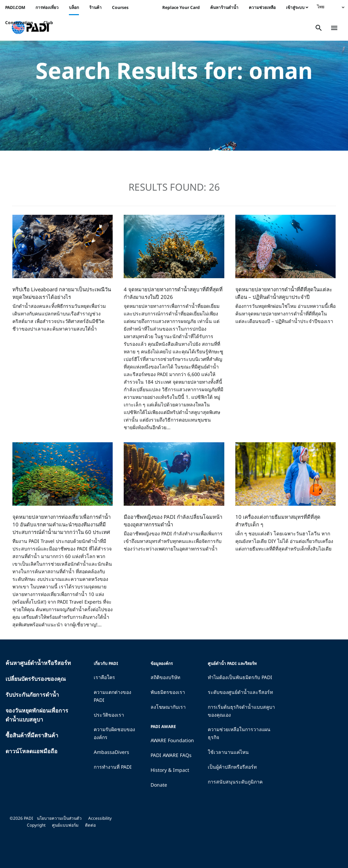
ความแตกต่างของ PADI (112, 696)
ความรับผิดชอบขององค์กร (114, 733)
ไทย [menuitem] (321, 7)
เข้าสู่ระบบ (297, 7)
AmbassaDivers (111, 752)
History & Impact (170, 770)
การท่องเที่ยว (47, 7)
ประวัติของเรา (109, 715)
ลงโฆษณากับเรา (168, 707)
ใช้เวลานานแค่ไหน (228, 752)
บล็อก (74, 7)
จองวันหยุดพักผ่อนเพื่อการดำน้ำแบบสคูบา (37, 715)
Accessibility (100, 818)
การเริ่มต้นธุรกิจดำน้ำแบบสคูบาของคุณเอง (241, 711)
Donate (159, 785)
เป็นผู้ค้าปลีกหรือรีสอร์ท (232, 767)
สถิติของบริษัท (165, 677)
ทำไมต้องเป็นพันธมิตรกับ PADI (240, 677)
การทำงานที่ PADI (113, 767)
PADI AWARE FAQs (171, 755)
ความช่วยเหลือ (262, 7)
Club (48, 23)
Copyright (36, 825)
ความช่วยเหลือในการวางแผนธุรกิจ (239, 733)
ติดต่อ (90, 825)
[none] (331, 7)
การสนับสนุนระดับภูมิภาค (235, 782)
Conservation (19, 23)
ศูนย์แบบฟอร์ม (65, 825)
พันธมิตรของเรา (168, 692)
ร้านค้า (95, 7)
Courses (120, 7)
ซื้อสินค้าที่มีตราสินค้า (32, 735)
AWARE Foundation (172, 740)
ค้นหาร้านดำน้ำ (224, 7)
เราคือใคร (104, 677)
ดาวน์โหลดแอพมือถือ (32, 751)
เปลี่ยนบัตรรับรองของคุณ (36, 679)
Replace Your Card (181, 7)
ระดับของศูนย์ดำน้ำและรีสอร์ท (240, 692)
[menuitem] (331, 7)
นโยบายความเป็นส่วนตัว (59, 818)
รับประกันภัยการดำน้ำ (32, 695)
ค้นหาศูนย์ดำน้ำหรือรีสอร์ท (38, 663)
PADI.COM (15, 7)
